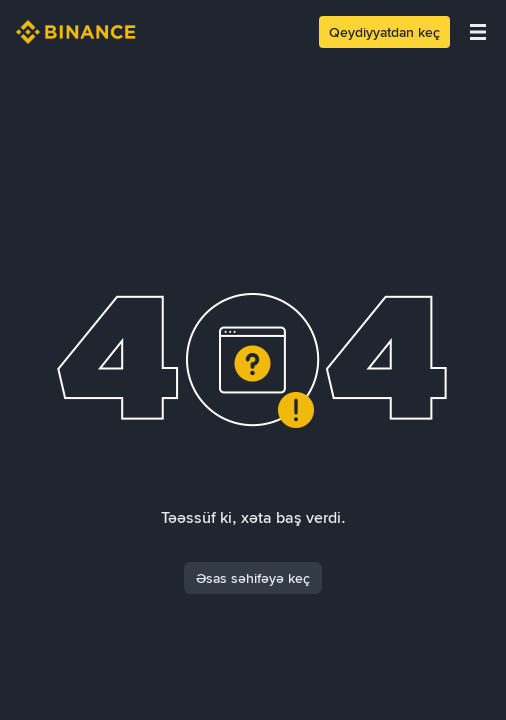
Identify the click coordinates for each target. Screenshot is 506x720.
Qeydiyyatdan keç (384, 32)
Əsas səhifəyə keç (253, 578)
